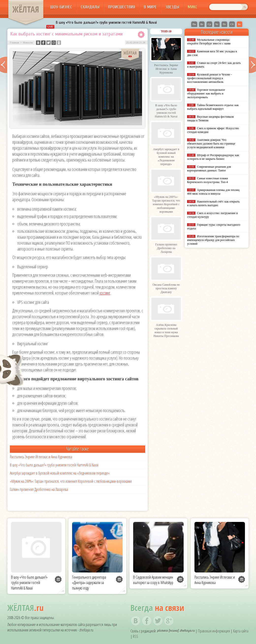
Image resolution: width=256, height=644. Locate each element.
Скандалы (90, 7)
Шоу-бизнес (61, 7)
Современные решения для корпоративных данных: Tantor (209, 169)
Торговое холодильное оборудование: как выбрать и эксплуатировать (206, 93)
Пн (194, 24)
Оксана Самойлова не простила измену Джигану (166, 288)
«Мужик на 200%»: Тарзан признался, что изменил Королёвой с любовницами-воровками (71, 481)
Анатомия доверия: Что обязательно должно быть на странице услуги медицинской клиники (211, 144)
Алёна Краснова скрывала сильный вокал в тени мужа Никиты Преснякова (166, 330)
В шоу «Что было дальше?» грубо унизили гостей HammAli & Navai (106, 22)
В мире (150, 7)
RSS (136, 636)
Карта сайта (241, 631)
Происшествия (122, 7)
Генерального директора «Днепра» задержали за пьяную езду (89, 583)
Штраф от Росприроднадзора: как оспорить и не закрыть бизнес (213, 157)
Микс (193, 7)
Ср (209, 24)
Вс (240, 24)
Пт (224, 24)
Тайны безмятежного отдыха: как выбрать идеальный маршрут (213, 107)
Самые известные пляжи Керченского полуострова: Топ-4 (208, 180)
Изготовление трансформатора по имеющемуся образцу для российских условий (213, 240)
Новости (28, 42)
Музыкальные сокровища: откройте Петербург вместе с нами (209, 42)
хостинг (105, 293)
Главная (14, 42)
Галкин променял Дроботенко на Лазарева (39, 489)
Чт (217, 24)
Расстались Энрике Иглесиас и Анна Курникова (41, 457)
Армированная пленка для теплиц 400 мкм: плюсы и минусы (213, 192)
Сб (232, 24)
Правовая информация (214, 631)
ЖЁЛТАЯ (26, 9)
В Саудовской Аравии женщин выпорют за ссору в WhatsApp (153, 580)
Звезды (172, 7)
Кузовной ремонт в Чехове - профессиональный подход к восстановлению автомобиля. (209, 78)
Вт (202, 24)
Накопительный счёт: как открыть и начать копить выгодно (213, 203)
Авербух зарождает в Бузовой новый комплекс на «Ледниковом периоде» (60, 473)
